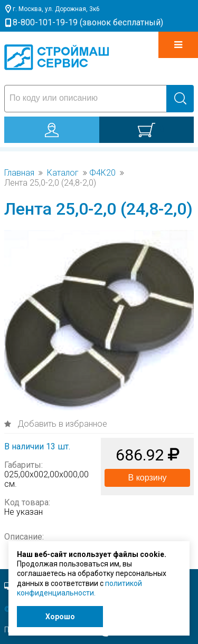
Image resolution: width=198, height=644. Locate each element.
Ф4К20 (102, 173)
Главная (19, 173)
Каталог (63, 173)
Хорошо (60, 617)
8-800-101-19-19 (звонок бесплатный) (88, 22)
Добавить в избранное (61, 424)
